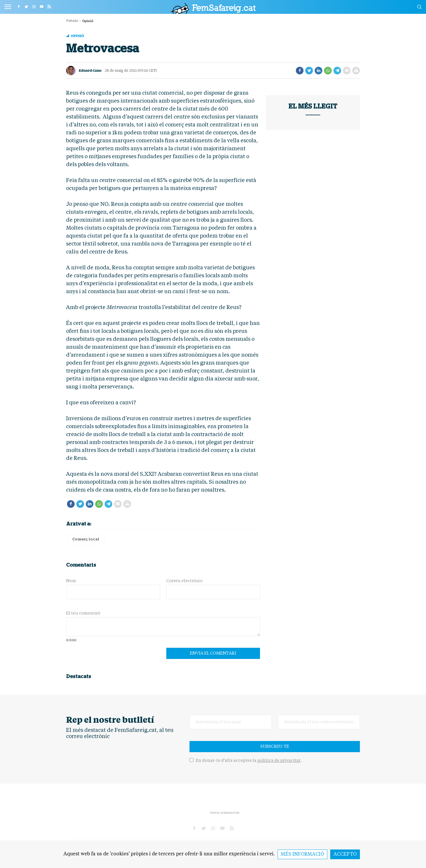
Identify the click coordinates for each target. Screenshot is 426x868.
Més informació (302, 854)
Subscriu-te (275, 747)
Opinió (77, 36)
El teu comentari (83, 613)
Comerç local (86, 539)
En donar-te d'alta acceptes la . (246, 761)
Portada (72, 21)
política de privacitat (279, 761)
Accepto (345, 854)
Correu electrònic (185, 581)
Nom (71, 581)
